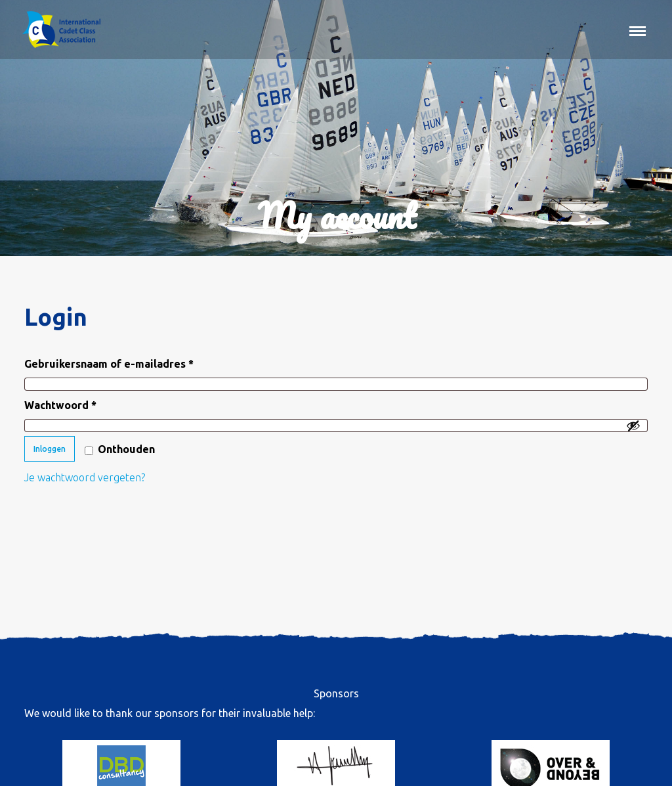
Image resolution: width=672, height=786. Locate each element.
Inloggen (50, 449)
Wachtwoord (79, 403)
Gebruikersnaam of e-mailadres (128, 361)
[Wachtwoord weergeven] (633, 426)
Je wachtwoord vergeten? (85, 477)
